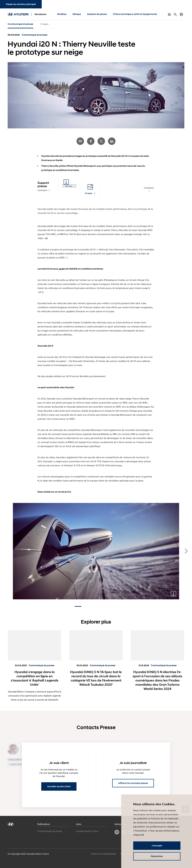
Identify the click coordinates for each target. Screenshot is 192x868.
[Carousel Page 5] (107, 606)
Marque (77, 14)
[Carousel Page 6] (114, 606)
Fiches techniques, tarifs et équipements (135, 14)
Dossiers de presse (97, 14)
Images (44, 24)
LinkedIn (112, 141)
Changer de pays (181, 14)
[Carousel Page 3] (92, 606)
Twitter (101, 141)
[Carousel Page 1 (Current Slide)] (78, 606)
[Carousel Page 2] (85, 606)
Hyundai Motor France (87, 831)
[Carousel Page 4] (100, 606)
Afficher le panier (169, 14)
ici (46, 238)
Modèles (62, 14)
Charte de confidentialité (103, 854)
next (186, 551)
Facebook (91, 141)
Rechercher (175, 14)
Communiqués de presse (50, 831)
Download (173, 594)
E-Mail (80, 141)
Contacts (42, 190)
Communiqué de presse (20, 24)
